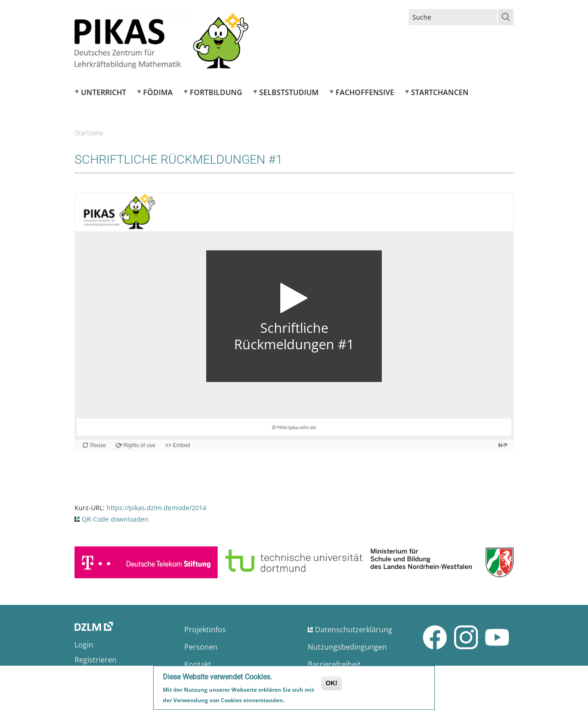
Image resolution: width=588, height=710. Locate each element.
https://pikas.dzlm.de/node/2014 (156, 508)
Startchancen (440, 92)
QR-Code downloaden (115, 519)
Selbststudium (289, 92)
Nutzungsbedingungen (347, 647)
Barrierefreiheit (334, 664)
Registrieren (96, 660)
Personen (201, 647)
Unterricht (104, 92)
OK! (331, 683)
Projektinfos (205, 630)
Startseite (89, 133)
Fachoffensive (365, 92)
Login (84, 645)
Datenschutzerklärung (354, 630)
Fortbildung (216, 92)
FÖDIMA (158, 92)
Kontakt (198, 664)
